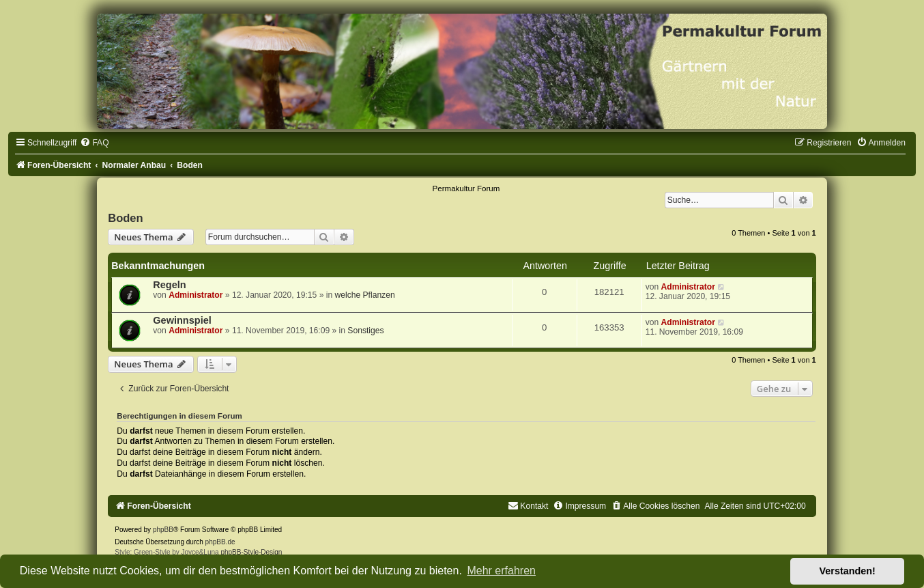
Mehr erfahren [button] (501, 571)
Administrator (196, 295)
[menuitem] (94, 143)
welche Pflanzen (365, 295)
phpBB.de (220, 542)
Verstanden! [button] (848, 571)
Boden (125, 218)
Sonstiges (365, 331)
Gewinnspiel (182, 320)
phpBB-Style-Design (251, 552)
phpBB (163, 530)
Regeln (169, 285)
